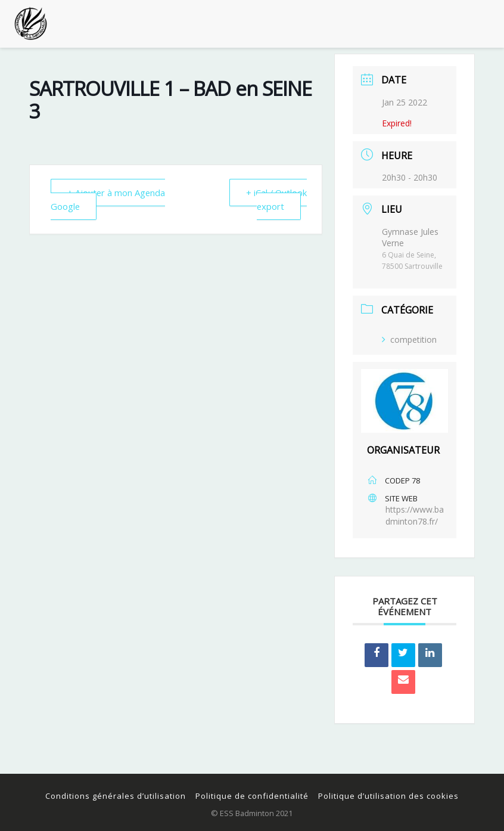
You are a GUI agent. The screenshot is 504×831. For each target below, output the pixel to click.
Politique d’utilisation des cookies (388, 796)
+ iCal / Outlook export (276, 199)
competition (409, 339)
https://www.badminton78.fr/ (415, 515)
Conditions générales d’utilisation (116, 796)
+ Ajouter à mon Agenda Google (109, 199)
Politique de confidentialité (252, 796)
